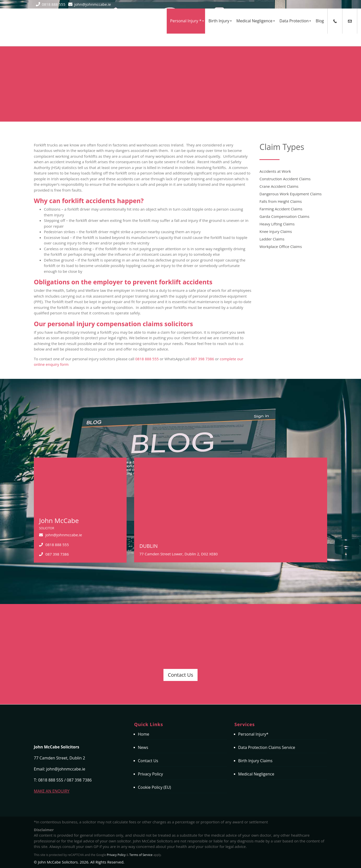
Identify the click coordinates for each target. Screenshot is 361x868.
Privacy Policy (150, 774)
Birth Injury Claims (255, 761)
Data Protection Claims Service (267, 747)
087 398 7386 (202, 359)
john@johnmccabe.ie (93, 4)
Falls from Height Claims (281, 201)
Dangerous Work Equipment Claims (291, 194)
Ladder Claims (272, 239)
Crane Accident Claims (279, 186)
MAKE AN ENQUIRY (52, 791)
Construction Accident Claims (285, 179)
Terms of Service (141, 855)
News (143, 747)
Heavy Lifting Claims (277, 224)
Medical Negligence (256, 774)
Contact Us (180, 675)
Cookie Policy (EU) (154, 787)
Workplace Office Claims (281, 246)
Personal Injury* (253, 734)
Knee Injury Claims (276, 231)
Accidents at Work (275, 171)
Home (144, 734)
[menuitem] (186, 21)
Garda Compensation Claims (284, 216)
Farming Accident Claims (281, 209)
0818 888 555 (54, 4)
